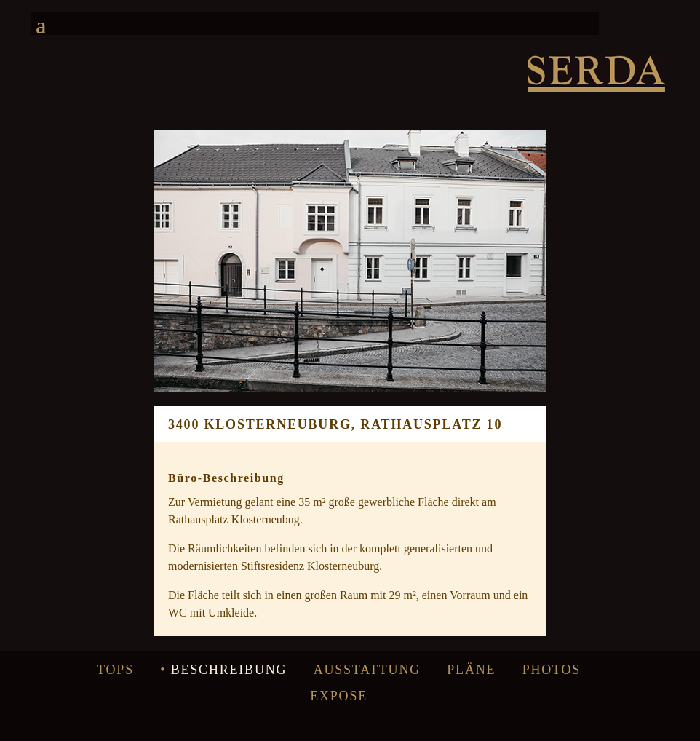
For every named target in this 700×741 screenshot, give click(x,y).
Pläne (471, 670)
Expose (339, 696)
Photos (552, 670)
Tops (115, 670)
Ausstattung (367, 670)
